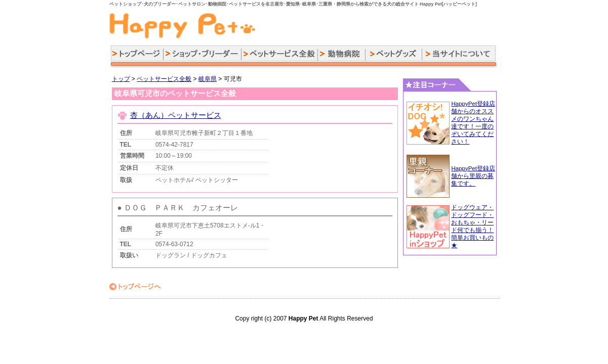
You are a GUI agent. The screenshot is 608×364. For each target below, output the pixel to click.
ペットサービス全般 (164, 79)
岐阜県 (208, 79)
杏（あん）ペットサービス (176, 115)
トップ (121, 79)
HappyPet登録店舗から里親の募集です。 (473, 176)
